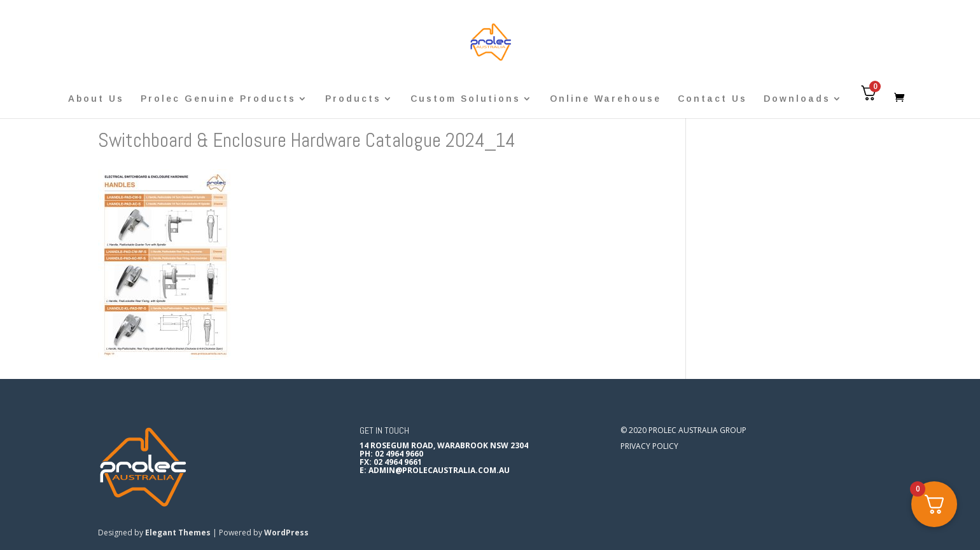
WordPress (286, 533)
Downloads (797, 99)
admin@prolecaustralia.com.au (439, 470)
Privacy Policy (649, 446)
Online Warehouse (605, 99)
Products (353, 99)
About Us (96, 99)
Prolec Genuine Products (218, 99)
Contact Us (712, 99)
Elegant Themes (178, 533)
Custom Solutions (465, 99)
